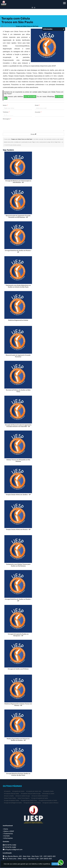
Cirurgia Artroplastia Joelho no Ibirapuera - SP (18, 635)
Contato (7, 836)
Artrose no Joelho (9, 796)
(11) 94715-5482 (30, 97)
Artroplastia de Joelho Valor (34, 791)
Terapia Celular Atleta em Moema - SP (18, 530)
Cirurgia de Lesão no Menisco (50, 803)
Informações (8, 838)
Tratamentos (8, 834)
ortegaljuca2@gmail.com (14, 850)
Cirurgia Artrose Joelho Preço (29, 801)
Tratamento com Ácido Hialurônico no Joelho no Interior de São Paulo (18, 286)
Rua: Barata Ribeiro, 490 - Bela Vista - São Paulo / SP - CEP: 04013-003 (30, 856)
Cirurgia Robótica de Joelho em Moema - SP (18, 251)
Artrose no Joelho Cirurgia (23, 796)
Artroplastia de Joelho (18, 791)
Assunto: (38, 112)
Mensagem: (7, 119)
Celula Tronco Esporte (24, 798)
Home (6, 829)
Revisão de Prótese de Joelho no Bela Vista (18, 391)
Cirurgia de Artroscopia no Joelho (48, 801)
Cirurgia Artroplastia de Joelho (40, 798)
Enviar (33, 134)
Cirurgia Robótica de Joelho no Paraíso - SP (18, 600)
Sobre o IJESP (9, 831)
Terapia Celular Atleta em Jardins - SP (18, 495)
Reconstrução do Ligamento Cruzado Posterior (18, 356)
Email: (37, 105)
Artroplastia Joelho (48, 791)
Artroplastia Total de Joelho (12, 794)
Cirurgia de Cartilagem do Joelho (13, 803)
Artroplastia (7, 791)
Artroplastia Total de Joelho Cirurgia (31, 794)
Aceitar (55, 864)
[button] (64, 3)
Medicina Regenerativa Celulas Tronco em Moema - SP (18, 705)
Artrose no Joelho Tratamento (40, 796)
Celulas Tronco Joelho (10, 798)
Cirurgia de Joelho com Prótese (18, 669)
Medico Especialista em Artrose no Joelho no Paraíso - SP (18, 740)
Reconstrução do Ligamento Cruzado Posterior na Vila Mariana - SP (18, 217)
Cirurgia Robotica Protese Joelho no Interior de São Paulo (18, 774)
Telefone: (6, 112)
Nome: (5, 105)
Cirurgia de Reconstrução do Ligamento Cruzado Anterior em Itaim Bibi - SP (18, 426)
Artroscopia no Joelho (48, 794)
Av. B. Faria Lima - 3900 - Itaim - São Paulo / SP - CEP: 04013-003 (28, 859)
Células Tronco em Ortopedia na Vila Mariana (18, 461)
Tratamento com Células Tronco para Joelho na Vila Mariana (18, 565)
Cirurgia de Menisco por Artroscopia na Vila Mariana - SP (18, 182)
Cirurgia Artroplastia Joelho (12, 801)
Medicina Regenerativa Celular (18, 320)
